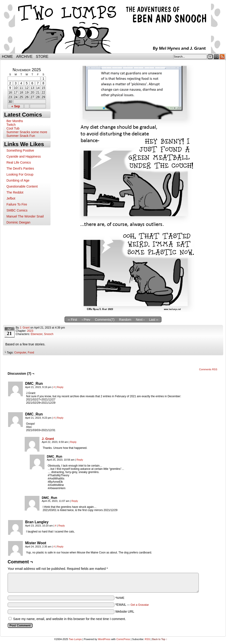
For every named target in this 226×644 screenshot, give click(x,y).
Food (31, 353)
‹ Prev (86, 320)
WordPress (104, 639)
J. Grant (25, 328)
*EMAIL (132, 605)
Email (216, 57)
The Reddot (15, 192)
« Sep (16, 106)
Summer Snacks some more (27, 132)
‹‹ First (72, 320)
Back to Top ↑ (160, 639)
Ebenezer (37, 334)
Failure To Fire (17, 204)
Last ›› (154, 320)
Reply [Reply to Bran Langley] (62, 526)
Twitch (11, 125)
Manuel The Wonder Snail (25, 216)
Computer (20, 353)
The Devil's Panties (20, 168)
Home (7, 57)
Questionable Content (22, 186)
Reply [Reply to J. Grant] (73, 442)
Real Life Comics (19, 162)
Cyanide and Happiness (24, 156)
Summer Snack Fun (21, 136)
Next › (140, 320)
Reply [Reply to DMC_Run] (60, 387)
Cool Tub (13, 128)
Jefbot (11, 198)
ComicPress (123, 639)
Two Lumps (113, 28)
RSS (222, 57)
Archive (24, 57)
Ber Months (15, 121)
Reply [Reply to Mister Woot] (60, 547)
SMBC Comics (17, 210)
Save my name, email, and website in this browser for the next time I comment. (70, 619)
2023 (30, 331)
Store (42, 57)
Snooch (49, 334)
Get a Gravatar (140, 605)
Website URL (125, 612)
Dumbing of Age (18, 180)
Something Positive (20, 150)
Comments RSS (208, 369)
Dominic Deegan (18, 222)
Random (125, 320)
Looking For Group (20, 174)
